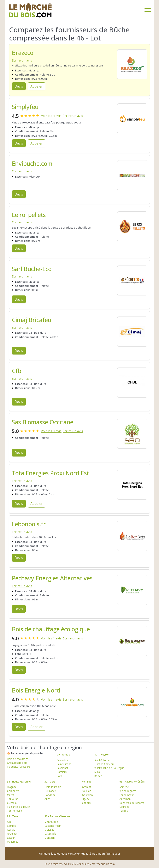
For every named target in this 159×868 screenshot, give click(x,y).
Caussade (50, 834)
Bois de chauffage (18, 759)
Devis (19, 86)
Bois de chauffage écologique (51, 629)
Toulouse (13, 799)
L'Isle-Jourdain (53, 787)
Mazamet (12, 842)
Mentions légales (50, 854)
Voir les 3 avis (51, 431)
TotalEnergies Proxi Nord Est (50, 473)
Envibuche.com (32, 164)
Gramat (86, 787)
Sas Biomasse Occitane (43, 422)
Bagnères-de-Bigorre (132, 803)
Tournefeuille (15, 811)
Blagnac (12, 787)
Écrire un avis (22, 60)
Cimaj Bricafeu (32, 320)
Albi (9, 822)
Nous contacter (71, 854)
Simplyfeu (25, 107)
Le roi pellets (29, 215)
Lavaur (11, 838)
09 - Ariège (63, 755)
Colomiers (13, 791)
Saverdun (62, 760)
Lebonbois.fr (29, 524)
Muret (10, 795)
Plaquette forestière (19, 767)
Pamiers (62, 772)
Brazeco (23, 53)
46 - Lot (87, 782)
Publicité (86, 854)
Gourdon (87, 795)
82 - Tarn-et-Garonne (57, 816)
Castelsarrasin (53, 826)
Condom (50, 795)
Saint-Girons (64, 764)
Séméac (124, 787)
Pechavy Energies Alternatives (52, 578)
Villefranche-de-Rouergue (109, 768)
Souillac (86, 791)
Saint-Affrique (102, 760)
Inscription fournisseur (106, 854)
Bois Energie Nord (36, 690)
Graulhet (12, 834)
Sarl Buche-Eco (32, 269)
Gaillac (11, 830)
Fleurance (50, 791)
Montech (50, 838)
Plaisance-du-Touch (19, 807)
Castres (11, 826)
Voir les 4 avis (51, 116)
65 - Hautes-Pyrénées (132, 782)
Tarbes (124, 811)
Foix (59, 776)
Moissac (49, 830)
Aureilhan (125, 799)
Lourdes (124, 807)
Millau (98, 772)
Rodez (98, 776)
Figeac (86, 799)
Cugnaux (12, 803)
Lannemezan (127, 795)
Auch (47, 799)
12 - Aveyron (102, 755)
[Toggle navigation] (147, 10)
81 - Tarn (12, 816)
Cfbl (17, 371)
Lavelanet (63, 768)
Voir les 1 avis (51, 638)
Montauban (51, 822)
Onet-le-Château (104, 764)
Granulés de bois (17, 763)
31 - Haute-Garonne (19, 782)
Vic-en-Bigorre (128, 791)
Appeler (37, 86)
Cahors (86, 803)
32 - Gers (50, 782)
